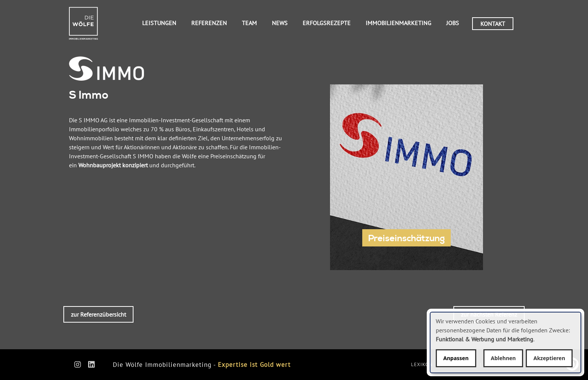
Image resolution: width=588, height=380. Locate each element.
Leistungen (159, 23)
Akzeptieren (549, 358)
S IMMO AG (93, 120)
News (280, 23)
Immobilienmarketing (398, 23)
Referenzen (209, 23)
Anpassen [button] (456, 358)
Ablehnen (503, 358)
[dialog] (505, 342)
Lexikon (422, 364)
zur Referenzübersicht (98, 314)
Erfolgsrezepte (327, 23)
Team (249, 23)
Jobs (453, 23)
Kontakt (493, 24)
